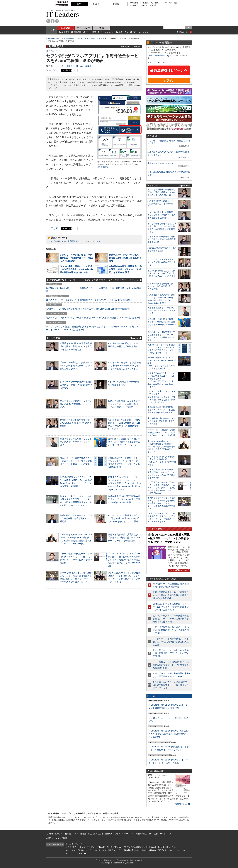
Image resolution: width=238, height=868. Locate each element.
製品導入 (116, 4)
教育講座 (153, 5)
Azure (64, 241)
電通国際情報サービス (77, 241)
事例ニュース (97, 39)
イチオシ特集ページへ (179, 570)
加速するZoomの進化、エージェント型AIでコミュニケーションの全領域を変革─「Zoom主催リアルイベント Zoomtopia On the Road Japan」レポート (124, 483)
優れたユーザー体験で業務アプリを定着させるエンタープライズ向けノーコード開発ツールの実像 (76, 461)
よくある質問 (61, 838)
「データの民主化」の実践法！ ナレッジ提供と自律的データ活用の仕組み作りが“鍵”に (76, 366)
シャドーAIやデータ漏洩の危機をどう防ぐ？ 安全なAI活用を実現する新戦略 (76, 385)
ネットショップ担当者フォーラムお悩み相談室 (114, 850)
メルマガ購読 (80, 834)
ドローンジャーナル (177, 850)
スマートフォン (94, 241)
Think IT (101, 847)
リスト (75, 70)
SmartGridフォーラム (167, 847)
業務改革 (65, 32)
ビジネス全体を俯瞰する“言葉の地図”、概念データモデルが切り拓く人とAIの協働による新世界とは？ (124, 366)
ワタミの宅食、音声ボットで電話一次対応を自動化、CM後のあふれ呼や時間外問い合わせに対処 (76, 269)
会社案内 (109, 834)
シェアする (52, 70)
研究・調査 (173, 3)
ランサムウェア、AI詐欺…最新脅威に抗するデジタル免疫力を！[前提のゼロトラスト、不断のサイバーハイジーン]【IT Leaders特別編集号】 (94, 328)
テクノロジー (84, 28)
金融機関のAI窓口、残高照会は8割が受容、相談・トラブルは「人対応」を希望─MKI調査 (126, 269)
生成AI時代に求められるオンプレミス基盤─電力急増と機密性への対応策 (76, 518)
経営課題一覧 (69, 39)
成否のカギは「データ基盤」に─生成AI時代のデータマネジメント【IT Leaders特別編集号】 (90, 300)
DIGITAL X (162, 850)
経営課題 (66, 28)
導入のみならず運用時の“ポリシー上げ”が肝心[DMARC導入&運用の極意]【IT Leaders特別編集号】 (93, 318)
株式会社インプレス (74, 844)
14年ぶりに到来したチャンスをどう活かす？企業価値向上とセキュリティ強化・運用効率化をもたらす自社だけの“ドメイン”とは (161, 397)
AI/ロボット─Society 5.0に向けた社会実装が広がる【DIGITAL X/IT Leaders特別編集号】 (89, 309)
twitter (48, 21)
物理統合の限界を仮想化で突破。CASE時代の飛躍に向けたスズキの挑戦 (76, 423)
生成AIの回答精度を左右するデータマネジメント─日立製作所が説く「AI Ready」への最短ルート (124, 404)
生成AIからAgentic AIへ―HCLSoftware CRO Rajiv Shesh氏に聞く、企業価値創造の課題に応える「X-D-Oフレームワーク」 (161, 447)
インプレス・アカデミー (76, 854)
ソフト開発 (154, 3)
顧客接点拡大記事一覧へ (131, 46)
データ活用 (91, 32)
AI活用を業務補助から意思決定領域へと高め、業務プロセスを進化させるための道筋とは (76, 346)
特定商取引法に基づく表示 (147, 834)
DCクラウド (98, 4)
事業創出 (78, 32)
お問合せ (50, 838)
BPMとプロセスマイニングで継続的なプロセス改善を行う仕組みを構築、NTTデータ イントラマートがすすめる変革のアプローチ (161, 503)
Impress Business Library (158, 55)
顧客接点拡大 (83, 39)
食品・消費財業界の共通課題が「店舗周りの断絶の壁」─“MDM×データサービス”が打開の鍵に (124, 538)
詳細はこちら (181, 804)
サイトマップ (165, 834)
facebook (53, 21)
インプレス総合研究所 (132, 847)
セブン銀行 (55, 241)
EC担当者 (144, 3)
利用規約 (69, 834)
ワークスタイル (107, 32)
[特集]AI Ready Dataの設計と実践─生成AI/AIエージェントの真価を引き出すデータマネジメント (169, 538)
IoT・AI (164, 3)
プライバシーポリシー (124, 834)
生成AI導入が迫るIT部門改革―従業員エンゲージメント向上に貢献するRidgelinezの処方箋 (124, 499)
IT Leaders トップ (53, 39)
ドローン (144, 5)
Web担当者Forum (114, 847)
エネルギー (134, 5)
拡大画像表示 (102, 167)
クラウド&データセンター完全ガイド (81, 847)
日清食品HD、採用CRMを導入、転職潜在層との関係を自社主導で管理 (125, 258)
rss (57, 21)
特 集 (102, 28)
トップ (51, 30)
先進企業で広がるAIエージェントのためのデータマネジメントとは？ (76, 442)
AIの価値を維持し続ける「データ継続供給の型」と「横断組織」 (161, 204)
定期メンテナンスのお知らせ (160, 163)
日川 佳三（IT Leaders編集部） (80, 66)
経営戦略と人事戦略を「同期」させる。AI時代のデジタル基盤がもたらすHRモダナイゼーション (124, 442)
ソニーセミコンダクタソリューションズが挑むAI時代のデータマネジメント (76, 404)
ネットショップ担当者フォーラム (80, 850)
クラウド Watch (150, 847)
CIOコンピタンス (140, 32)
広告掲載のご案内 (95, 834)
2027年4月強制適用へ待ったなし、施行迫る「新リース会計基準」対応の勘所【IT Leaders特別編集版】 (94, 290)
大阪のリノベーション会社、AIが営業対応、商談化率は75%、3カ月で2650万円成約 (77, 258)
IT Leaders (63, 14)
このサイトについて (54, 834)
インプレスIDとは (157, 62)
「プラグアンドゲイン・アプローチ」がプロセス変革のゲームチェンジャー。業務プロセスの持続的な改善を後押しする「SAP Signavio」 (124, 560)
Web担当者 (134, 3)
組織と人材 (123, 32)
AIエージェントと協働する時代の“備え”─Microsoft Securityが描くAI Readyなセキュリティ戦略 (124, 518)
